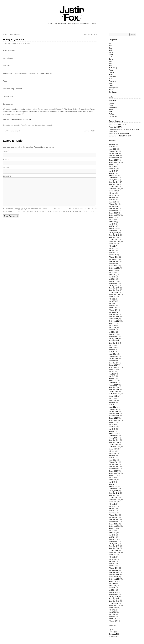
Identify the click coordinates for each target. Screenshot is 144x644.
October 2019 (113, 319)
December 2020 (114, 288)
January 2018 (113, 359)
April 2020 (112, 306)
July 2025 (112, 167)
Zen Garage (29, 125)
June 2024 (112, 195)
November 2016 (114, 389)
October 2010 (113, 550)
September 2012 (114, 500)
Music (111, 63)
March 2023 (113, 228)
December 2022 (114, 235)
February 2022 (114, 257)
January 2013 (113, 491)
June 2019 (112, 328)
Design (111, 50)
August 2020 (113, 297)
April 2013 (112, 484)
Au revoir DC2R (90, 34)
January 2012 (113, 517)
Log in (111, 630)
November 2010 (114, 548)
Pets (110, 66)
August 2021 (113, 270)
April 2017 (112, 378)
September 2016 (114, 394)
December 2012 (114, 493)
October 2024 (113, 187)
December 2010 (114, 546)
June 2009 (112, 586)
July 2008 (112, 610)
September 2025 (114, 162)
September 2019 (114, 321)
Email (6, 160)
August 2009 (113, 581)
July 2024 (112, 193)
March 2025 (113, 175)
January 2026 (113, 153)
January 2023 (113, 233)
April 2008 (112, 617)
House (111, 61)
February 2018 (114, 356)
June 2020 (112, 301)
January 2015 (113, 438)
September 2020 (114, 295)
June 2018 (112, 348)
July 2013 (112, 478)
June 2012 (112, 506)
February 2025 (114, 178)
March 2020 (113, 308)
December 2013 (114, 467)
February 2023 (114, 231)
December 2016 (114, 387)
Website (6, 168)
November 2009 (114, 575)
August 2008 (113, 608)
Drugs (111, 52)
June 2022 (112, 248)
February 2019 (114, 336)
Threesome (112, 81)
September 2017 (114, 367)
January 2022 (113, 259)
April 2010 (112, 564)
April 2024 (112, 200)
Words (111, 90)
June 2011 (112, 533)
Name (6, 151)
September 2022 (114, 242)
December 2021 (114, 261)
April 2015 (112, 431)
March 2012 (113, 513)
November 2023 (114, 211)
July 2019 (112, 325)
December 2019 (114, 314)
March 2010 (113, 566)
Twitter (111, 112)
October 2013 (113, 471)
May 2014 (112, 456)
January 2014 (113, 464)
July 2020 (112, 299)
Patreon (111, 105)
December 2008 (114, 599)
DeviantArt (112, 101)
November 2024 (114, 184)
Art (110, 44)
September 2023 (114, 215)
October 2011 (113, 524)
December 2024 (114, 182)
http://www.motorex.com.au (21, 119)
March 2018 (113, 354)
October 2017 (113, 365)
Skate (111, 74)
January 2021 (113, 286)
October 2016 (113, 392)
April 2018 (112, 352)
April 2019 (112, 332)
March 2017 (113, 381)
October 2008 (113, 603)
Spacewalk (112, 77)
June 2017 (112, 374)
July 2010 (112, 557)
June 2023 (112, 222)
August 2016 (113, 396)
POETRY (76, 24)
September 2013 (114, 473)
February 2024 (114, 204)
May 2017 (112, 376)
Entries (113, 632)
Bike (110, 46)
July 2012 (112, 504)
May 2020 (112, 303)
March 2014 (113, 460)
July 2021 (112, 273)
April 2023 (112, 226)
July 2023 (112, 220)
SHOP (94, 24)
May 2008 (112, 614)
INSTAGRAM (85, 24)
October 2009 (113, 577)
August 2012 (113, 502)
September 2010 (114, 553)
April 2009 (112, 590)
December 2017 (114, 361)
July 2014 (112, 451)
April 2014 (112, 458)
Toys (110, 83)
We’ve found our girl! (11, 34)
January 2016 (113, 411)
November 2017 (114, 363)
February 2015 (114, 436)
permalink (49, 125)
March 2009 (113, 592)
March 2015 (113, 434)
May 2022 (112, 250)
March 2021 (113, 281)
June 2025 (112, 169)
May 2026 (112, 145)
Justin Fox (26, 43)
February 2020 (114, 310)
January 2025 (113, 180)
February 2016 (114, 409)
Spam (111, 79)
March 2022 (113, 255)
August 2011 (113, 528)
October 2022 (113, 239)
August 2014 (113, 449)
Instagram (112, 103)
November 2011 (114, 522)
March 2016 (113, 407)
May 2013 (112, 482)
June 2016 (112, 400)
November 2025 (114, 158)
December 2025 (114, 156)
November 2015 (114, 416)
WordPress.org (114, 636)
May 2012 (112, 509)
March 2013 (113, 486)
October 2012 (113, 497)
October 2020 (113, 292)
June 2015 (112, 427)
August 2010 (113, 555)
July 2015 (112, 425)
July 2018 (112, 345)
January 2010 (113, 570)
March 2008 (113, 619)
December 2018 (114, 341)
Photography (113, 68)
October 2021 (113, 266)
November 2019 (114, 317)
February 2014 (114, 462)
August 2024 (113, 191)
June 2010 (112, 559)
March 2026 (113, 149)
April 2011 (112, 537)
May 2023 (112, 224)
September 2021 (114, 268)
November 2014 (114, 442)
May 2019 (112, 330)
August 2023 (113, 217)
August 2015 (113, 422)
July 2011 (112, 531)
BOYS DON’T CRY (124, 134)
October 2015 (113, 418)
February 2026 (114, 151)
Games (111, 59)
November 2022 (114, 237)
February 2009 (114, 595)
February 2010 (114, 568)
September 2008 (114, 606)
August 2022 (113, 244)
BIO (55, 24)
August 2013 (113, 475)
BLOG (50, 24)
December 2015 (114, 414)
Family (111, 55)
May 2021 (112, 277)
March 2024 (113, 202)
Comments (114, 634)
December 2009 (114, 572)
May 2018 (112, 350)
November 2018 (114, 343)
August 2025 (113, 164)
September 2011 (114, 526)
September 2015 (114, 420)
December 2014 (114, 440)
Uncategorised (113, 88)
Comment (7, 176)
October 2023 (113, 213)
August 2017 (113, 370)
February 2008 (114, 621)
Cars (23, 125)
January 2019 (113, 339)
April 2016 (112, 405)
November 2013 (114, 469)
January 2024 (113, 206)
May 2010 (112, 561)
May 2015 (112, 429)
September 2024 (114, 189)
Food (110, 57)
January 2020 (113, 312)
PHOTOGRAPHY (65, 24)
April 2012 (112, 511)
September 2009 (114, 579)
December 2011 (114, 520)
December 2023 (114, 209)
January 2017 (113, 385)
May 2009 (112, 588)
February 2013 (114, 489)
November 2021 (114, 264)
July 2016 (112, 398)
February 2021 (114, 284)
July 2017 (112, 372)
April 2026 (112, 147)
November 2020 (114, 290)
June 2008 (112, 612)
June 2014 (112, 453)
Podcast (111, 72)
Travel (111, 85)
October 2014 (113, 445)
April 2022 (112, 253)
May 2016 (112, 403)
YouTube (112, 114)
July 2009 (112, 583)
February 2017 (114, 383)
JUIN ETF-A (122, 125)
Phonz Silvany (113, 129)
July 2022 (112, 246)
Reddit (111, 110)
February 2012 (114, 515)
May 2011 (112, 535)
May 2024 (112, 198)
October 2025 (113, 160)
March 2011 (113, 539)
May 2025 (112, 171)
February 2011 (114, 542)
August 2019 (113, 323)
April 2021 (112, 279)
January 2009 (113, 597)
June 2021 (112, 275)
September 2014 (114, 447)
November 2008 (114, 601)
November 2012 (114, 495)
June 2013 (112, 480)
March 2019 (113, 334)
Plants (111, 70)
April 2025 (112, 173)
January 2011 (113, 544)
